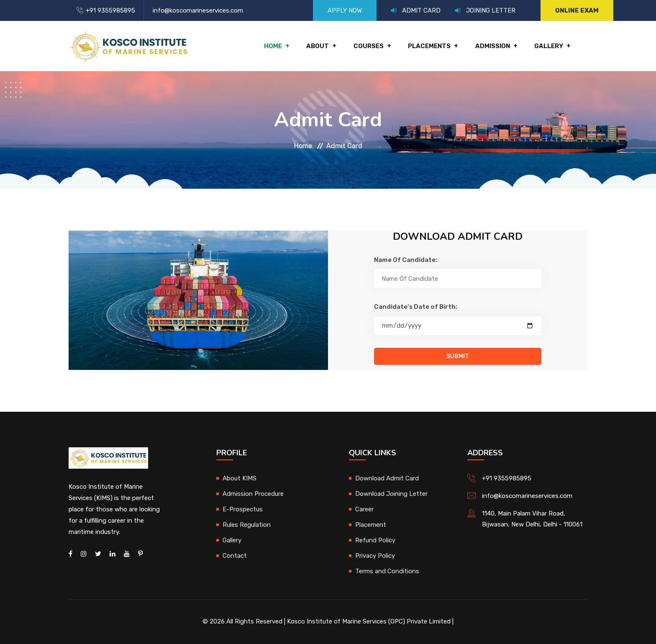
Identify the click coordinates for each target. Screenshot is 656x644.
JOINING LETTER (491, 10)
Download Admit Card (387, 478)
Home (274, 46)
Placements (430, 46)
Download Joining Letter (391, 494)
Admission (493, 46)
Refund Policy (375, 540)
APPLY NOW (345, 10)
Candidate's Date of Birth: (416, 307)
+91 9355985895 (110, 10)
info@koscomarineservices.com (198, 10)
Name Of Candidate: (406, 260)
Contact (235, 556)
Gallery (549, 46)
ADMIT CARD (421, 10)
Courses (369, 46)
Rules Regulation (247, 525)
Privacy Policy (375, 556)
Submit (458, 356)
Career (364, 509)
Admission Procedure (253, 494)
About (318, 46)
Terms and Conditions (387, 571)
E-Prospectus (243, 509)
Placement (371, 525)
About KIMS (240, 478)
